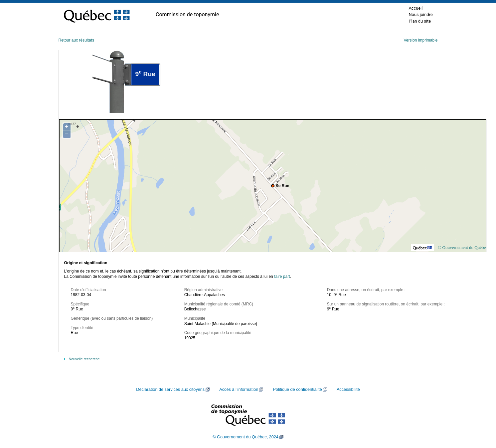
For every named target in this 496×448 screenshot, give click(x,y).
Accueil (415, 8)
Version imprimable (420, 40)
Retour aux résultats (76, 40)
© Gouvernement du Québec (463, 247)
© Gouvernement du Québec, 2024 (246, 437)
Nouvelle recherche (84, 359)
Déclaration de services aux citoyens (170, 390)
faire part (282, 277)
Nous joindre (420, 14)
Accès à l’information (239, 390)
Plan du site (420, 21)
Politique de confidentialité (297, 390)
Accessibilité (348, 390)
